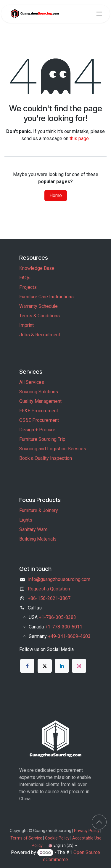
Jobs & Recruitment (40, 335)
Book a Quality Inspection (46, 458)
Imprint (26, 325)
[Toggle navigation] (99, 14)
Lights (26, 520)
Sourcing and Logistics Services (53, 449)
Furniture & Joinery (39, 510)
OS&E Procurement (39, 420)
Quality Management (40, 401)
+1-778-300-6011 (64, 627)
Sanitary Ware (33, 529)
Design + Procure (37, 430)
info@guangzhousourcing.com (59, 579)
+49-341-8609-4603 (69, 636)
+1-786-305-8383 (57, 617)
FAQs (25, 278)
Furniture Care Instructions (46, 297)
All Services (32, 382)
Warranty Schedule (38, 306)
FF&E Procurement (39, 411)
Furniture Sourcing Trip (42, 439)
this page (79, 138)
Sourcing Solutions (39, 392)
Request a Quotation (49, 589)
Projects (28, 287)
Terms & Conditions (40, 316)
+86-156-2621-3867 (49, 598)
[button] (99, 822)
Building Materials (38, 539)
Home (56, 195)
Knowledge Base (37, 268)
